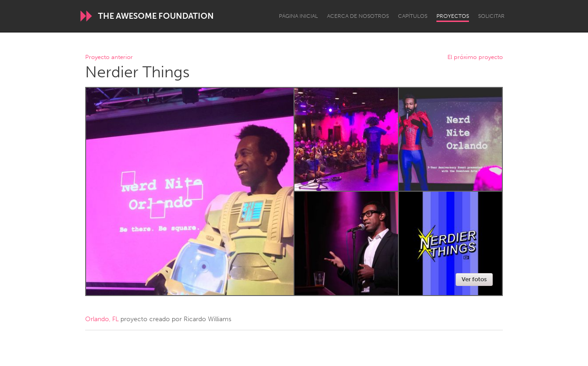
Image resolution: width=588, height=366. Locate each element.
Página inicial (298, 16)
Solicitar (491, 16)
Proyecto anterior (109, 57)
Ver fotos (474, 279)
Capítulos (413, 16)
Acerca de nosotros (358, 16)
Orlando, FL (102, 319)
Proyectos (453, 16)
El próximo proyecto (475, 57)
